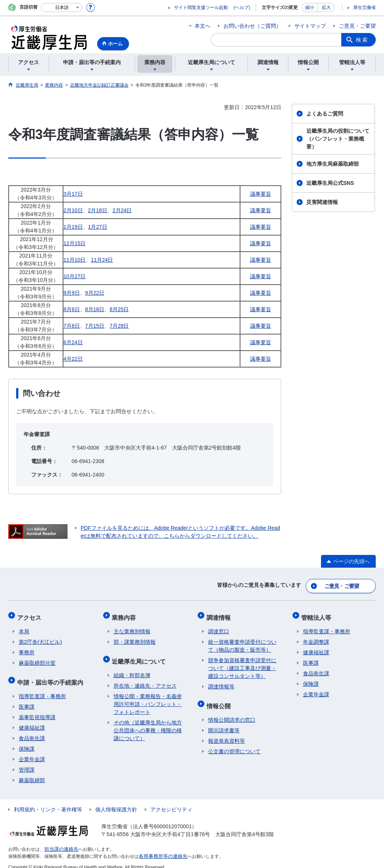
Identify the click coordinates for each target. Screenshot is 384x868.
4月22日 (73, 359)
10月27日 (74, 276)
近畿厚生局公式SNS (330, 183)
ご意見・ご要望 (357, 26)
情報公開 (220, 699)
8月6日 (72, 309)
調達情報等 (221, 682)
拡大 (326, 7)
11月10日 (74, 260)
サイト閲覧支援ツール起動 (201, 7)
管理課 (27, 762)
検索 (362, 40)
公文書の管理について (234, 743)
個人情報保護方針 (116, 801)
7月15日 (95, 326)
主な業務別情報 (132, 627)
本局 (24, 627)
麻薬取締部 (32, 772)
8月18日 (95, 309)
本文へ (202, 26)
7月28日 (119, 326)
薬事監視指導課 (37, 709)
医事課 (27, 699)
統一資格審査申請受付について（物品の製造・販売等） (242, 641)
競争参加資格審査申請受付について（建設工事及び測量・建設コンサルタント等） (242, 663)
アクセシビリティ (171, 801)
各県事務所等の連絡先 (161, 848)
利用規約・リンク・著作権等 (48, 801)
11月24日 (102, 260)
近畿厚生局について (141, 654)
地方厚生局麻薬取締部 (333, 164)
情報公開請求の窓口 (232, 712)
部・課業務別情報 (135, 637)
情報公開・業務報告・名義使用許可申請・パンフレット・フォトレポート (148, 696)
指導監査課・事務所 (42, 688)
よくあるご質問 (325, 114)
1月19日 (73, 227)
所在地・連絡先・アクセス (145, 678)
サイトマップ (310, 26)
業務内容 (126, 614)
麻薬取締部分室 (37, 658)
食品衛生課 (32, 730)
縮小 (310, 7)
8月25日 (119, 309)
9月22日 (95, 293)
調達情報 (220, 614)
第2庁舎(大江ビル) (40, 637)
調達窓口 (219, 627)
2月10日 (73, 210)
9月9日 (72, 293)
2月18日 (98, 210)
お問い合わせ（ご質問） (252, 26)
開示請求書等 (224, 722)
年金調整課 (316, 637)
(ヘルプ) (242, 7)
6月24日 (73, 342)
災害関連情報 (322, 202)
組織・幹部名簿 (132, 667)
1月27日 (98, 227)
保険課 (27, 741)
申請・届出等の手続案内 (52, 675)
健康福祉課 (32, 720)
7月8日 (72, 326)
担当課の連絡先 (60, 841)
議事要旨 (261, 194)
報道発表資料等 (226, 733)
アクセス (31, 614)
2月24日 (122, 210)
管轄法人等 (318, 614)
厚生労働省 (364, 7)
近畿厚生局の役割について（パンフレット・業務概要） (338, 139)
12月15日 (74, 243)
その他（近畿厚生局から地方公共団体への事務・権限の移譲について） (148, 722)
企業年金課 (32, 751)
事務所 (27, 648)
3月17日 (73, 194)
